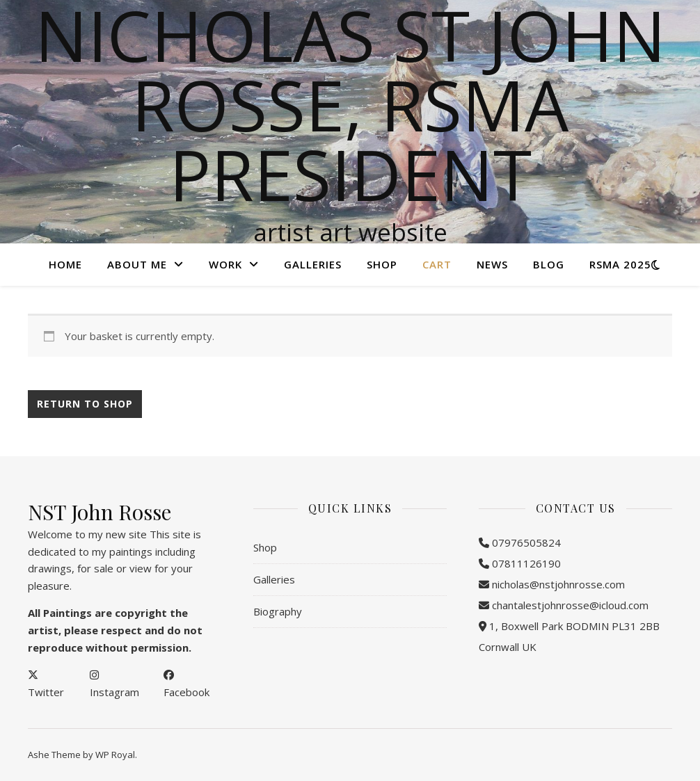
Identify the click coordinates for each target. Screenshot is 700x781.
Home (65, 264)
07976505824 (526, 542)
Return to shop (85, 404)
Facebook (186, 692)
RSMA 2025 (620, 264)
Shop (382, 264)
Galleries (313, 264)
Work (225, 264)
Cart (437, 264)
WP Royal (115, 755)
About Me (137, 264)
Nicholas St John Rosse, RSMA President (350, 104)
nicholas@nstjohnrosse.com (558, 584)
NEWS (492, 264)
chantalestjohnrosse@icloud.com (570, 605)
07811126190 (526, 563)
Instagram (114, 692)
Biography (278, 611)
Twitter (46, 692)
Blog (549, 264)
